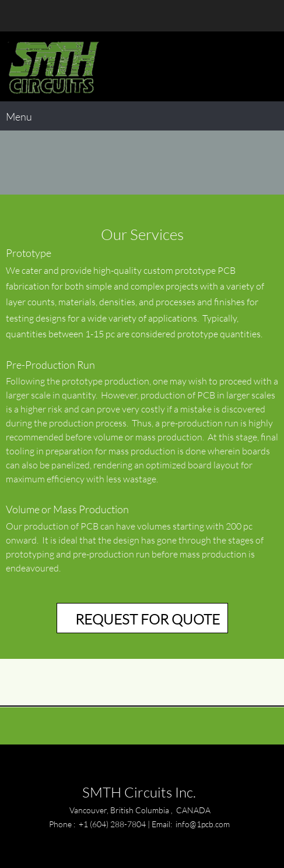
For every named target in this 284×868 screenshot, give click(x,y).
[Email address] (32, 16)
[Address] (50, 16)
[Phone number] (15, 16)
